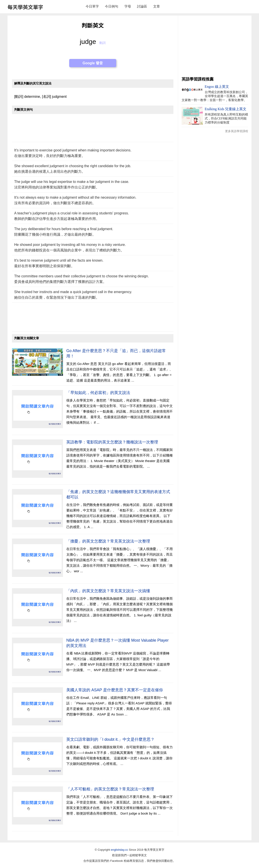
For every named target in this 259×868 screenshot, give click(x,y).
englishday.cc (120, 850)
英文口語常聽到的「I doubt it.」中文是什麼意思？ (110, 739)
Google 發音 (93, 63)
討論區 (142, 6)
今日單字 (92, 6)
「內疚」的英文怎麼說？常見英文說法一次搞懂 (108, 591)
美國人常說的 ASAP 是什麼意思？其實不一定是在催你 (115, 690)
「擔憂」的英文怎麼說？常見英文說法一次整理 (108, 541)
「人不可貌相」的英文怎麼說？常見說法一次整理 (110, 789)
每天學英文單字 (25, 7)
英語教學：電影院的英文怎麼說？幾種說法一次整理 (112, 442)
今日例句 (112, 6)
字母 (128, 6)
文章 (157, 6)
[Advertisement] (93, 130)
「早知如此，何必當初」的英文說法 (98, 393)
